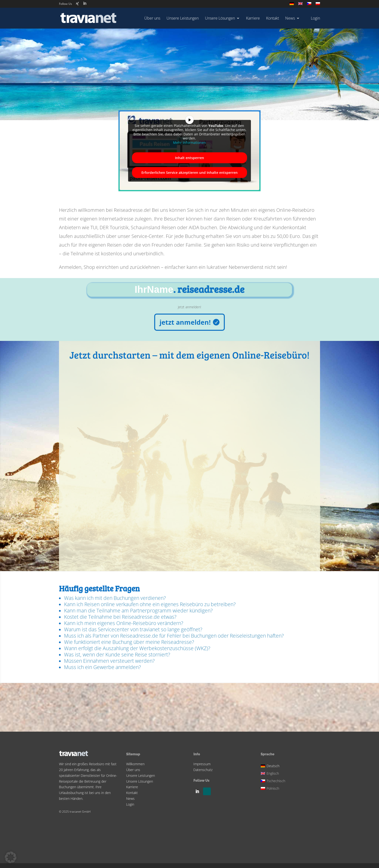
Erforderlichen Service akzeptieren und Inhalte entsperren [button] (189, 173)
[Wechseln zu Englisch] (300, 5)
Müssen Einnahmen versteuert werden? (109, 661)
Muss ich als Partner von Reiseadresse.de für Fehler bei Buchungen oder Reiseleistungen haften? (174, 636)
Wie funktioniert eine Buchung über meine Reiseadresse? (129, 642)
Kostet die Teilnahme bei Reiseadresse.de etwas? (120, 617)
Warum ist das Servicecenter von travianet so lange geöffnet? (133, 629)
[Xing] (77, 4)
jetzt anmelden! (185, 322)
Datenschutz (203, 770)
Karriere (253, 19)
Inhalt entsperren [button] (189, 158)
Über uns (152, 19)
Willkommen (135, 764)
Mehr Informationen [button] (189, 142)
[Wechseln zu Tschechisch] (309, 5)
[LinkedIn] (85, 4)
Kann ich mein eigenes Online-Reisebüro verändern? (124, 623)
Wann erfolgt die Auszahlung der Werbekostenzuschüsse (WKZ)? (137, 648)
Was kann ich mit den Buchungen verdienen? (115, 598)
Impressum (202, 764)
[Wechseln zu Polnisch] (318, 5)
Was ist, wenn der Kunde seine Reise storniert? (117, 655)
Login (130, 804)
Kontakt (273, 19)
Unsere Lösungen (220, 19)
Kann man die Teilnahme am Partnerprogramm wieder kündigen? (138, 611)
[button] (11, 857)
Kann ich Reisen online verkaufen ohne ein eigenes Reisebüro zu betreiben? (150, 604)
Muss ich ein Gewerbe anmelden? (102, 667)
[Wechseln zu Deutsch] (274, 765)
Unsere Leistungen (183, 19)
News (290, 19)
